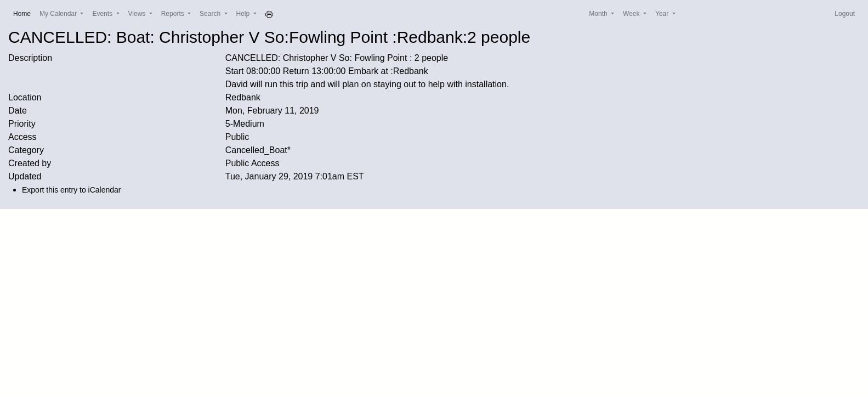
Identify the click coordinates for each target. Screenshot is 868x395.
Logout (845, 14)
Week (632, 14)
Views (138, 14)
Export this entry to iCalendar (72, 190)
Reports (174, 14)
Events (103, 14)
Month (599, 14)
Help (244, 14)
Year (663, 14)
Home (24, 13)
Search (211, 14)
